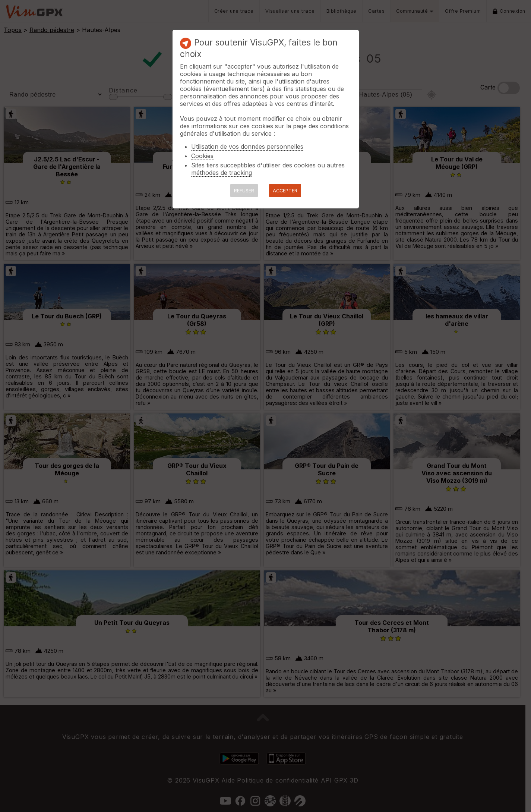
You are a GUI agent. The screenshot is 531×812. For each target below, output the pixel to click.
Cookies (202, 156)
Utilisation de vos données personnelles (247, 147)
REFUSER (244, 191)
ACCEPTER (285, 191)
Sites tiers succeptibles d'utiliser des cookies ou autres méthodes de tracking (268, 169)
